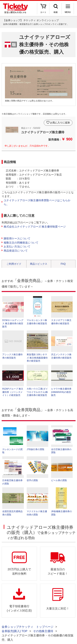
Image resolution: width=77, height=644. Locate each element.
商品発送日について (16, 251)
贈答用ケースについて (17, 239)
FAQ (63, 264)
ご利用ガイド (14, 264)
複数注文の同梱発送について (21, 243)
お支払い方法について (17, 247)
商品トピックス (39, 264)
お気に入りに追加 (60, 123)
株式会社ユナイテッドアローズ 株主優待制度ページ (35, 227)
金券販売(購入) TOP (15, 631)
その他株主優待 (43, 631)
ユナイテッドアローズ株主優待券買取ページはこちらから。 (37, 202)
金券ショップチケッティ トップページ (28, 627)
